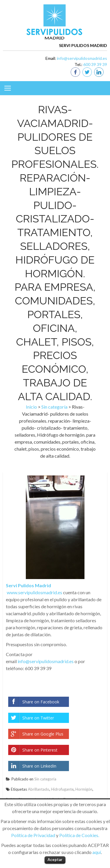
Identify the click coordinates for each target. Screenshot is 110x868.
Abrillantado (39, 789)
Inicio (31, 407)
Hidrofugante (62, 789)
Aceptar (55, 860)
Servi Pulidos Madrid (28, 585)
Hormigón (84, 789)
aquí (97, 852)
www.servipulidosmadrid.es (34, 592)
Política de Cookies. (79, 835)
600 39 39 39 (95, 64)
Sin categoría (54, 407)
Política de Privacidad (33, 835)
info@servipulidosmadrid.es (82, 58)
